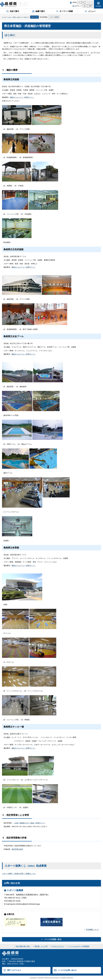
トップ (4, 17)
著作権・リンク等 (41, 946)
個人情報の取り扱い (23, 946)
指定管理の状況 (17, 849)
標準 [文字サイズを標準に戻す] (90, 6)
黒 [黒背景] (83, 2)
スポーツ (26, 17)
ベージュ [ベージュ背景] (89, 2)
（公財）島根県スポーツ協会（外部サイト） (29, 823)
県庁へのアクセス (14, 970)
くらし (9, 17)
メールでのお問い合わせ (67, 970)
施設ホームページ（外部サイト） (22, 97)
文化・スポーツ (17, 17)
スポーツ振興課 (54, 17)
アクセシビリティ (58, 946)
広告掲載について (92, 930)
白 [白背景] (79, 2)
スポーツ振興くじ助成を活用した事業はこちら (19, 874)
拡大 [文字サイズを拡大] (85, 6)
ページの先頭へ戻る (53, 939)
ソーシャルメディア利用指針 (79, 946)
